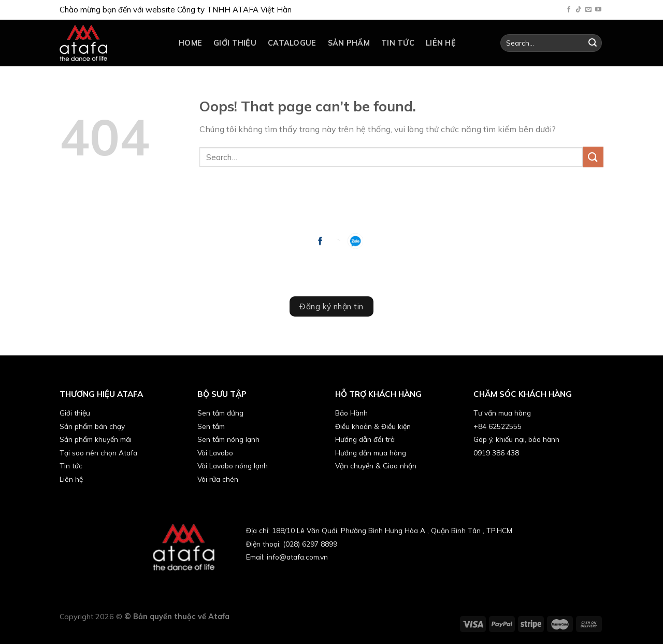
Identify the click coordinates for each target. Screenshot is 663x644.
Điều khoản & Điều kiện (373, 426)
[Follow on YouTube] (598, 10)
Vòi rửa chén (218, 479)
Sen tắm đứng (220, 413)
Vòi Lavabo (215, 453)
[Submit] (593, 43)
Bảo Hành (351, 413)
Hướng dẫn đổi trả (365, 439)
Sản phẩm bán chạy (92, 426)
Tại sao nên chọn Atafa (98, 453)
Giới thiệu (235, 43)
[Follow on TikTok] (579, 10)
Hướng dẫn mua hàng (371, 453)
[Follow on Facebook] (569, 10)
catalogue (292, 43)
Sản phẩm (349, 43)
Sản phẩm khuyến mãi (96, 439)
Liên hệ (441, 43)
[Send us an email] (588, 10)
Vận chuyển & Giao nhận (376, 466)
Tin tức (398, 43)
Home (190, 43)
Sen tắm (211, 426)
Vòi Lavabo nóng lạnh (233, 466)
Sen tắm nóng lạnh (228, 439)
